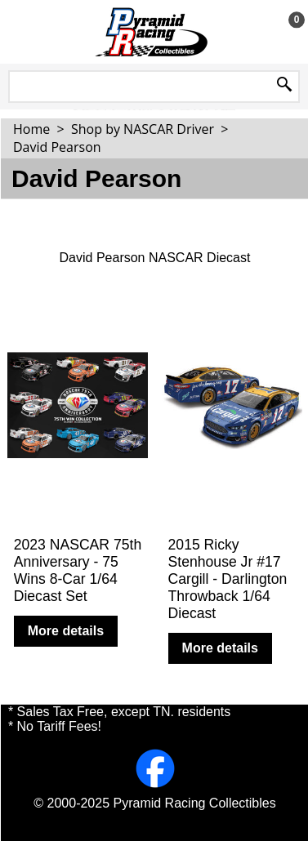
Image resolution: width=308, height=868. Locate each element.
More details (66, 631)
